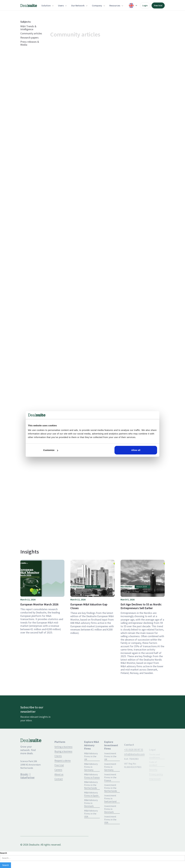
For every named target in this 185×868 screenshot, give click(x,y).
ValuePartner (27, 784)
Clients (58, 765)
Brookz (24, 781)
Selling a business (63, 756)
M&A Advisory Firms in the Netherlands (91, 794)
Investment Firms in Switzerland (110, 808)
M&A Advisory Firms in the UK (91, 766)
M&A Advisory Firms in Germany (91, 776)
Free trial (158, 5)
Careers (58, 779)
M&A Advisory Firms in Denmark (91, 813)
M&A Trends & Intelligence (28, 35)
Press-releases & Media (30, 50)
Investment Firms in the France (110, 787)
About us (59, 784)
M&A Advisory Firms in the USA (91, 823)
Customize (51, 450)
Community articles (31, 40)
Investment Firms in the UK (110, 766)
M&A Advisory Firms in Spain (91, 804)
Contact (59, 788)
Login (145, 5)
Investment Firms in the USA (110, 829)
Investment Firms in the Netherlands (111, 797)
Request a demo (63, 770)
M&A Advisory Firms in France (92, 785)
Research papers (29, 44)
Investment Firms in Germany (110, 776)
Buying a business (63, 761)
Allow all (136, 450)
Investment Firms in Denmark (110, 818)
